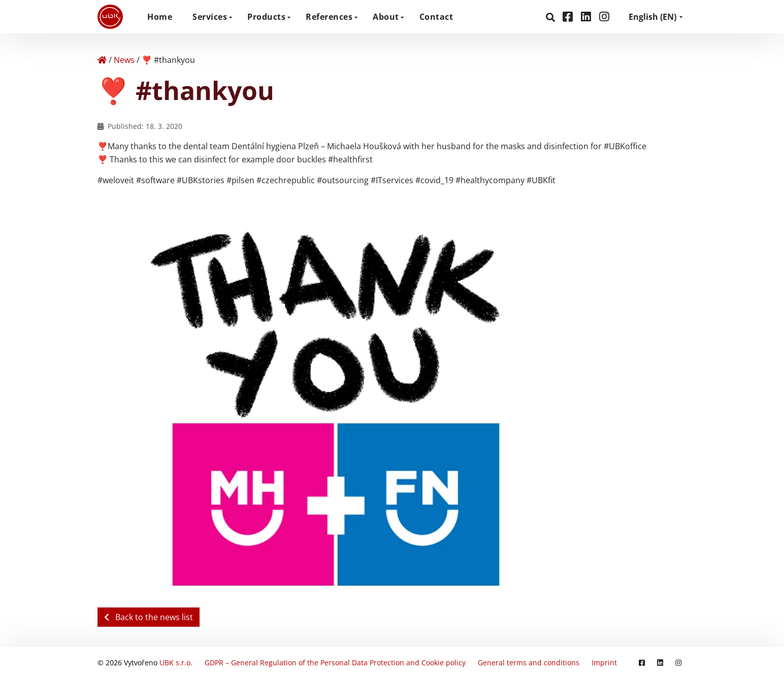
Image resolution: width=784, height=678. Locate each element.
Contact (436, 17)
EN (652, 17)
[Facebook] (569, 16)
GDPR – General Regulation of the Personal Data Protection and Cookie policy (335, 663)
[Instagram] (604, 16)
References (329, 17)
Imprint (604, 663)
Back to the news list (149, 617)
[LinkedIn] (587, 16)
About (386, 17)
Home (160, 17)
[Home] (102, 60)
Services (210, 17)
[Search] (552, 17)
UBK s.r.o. (176, 663)
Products (266, 17)
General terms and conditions (529, 663)
